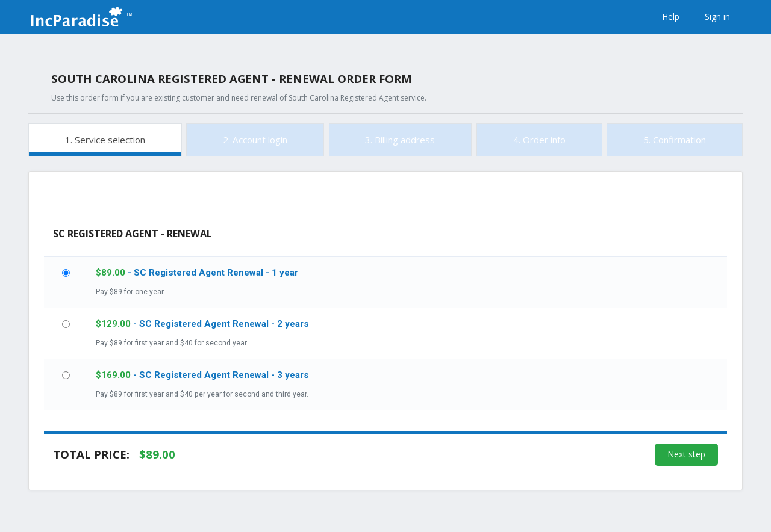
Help (671, 17)
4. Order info (539, 140)
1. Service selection (105, 140)
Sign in (717, 17)
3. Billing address (400, 140)
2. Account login (255, 140)
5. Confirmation (675, 140)
